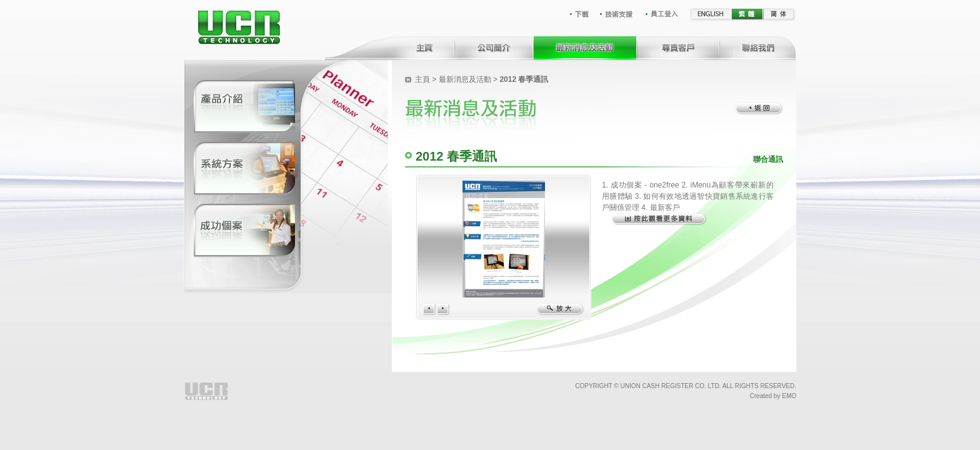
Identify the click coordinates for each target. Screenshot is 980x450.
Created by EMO (773, 396)
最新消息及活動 (465, 79)
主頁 (422, 79)
